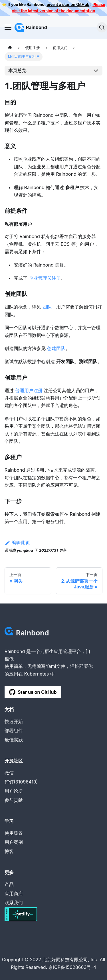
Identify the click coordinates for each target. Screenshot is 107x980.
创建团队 (56, 348)
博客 (9, 851)
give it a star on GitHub (67, 5)
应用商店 (14, 893)
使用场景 (14, 833)
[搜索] (102, 27)
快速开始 (14, 721)
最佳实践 (14, 740)
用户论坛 (14, 791)
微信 (9, 773)
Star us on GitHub (33, 692)
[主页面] (10, 48)
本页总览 (17, 70)
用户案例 (14, 842)
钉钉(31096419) (21, 782)
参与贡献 (14, 800)
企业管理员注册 (45, 278)
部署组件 (14, 731)
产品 (9, 884)
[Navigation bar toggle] (8, 27)
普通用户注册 (29, 390)
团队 (47, 307)
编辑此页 (17, 543)
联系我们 (14, 903)
